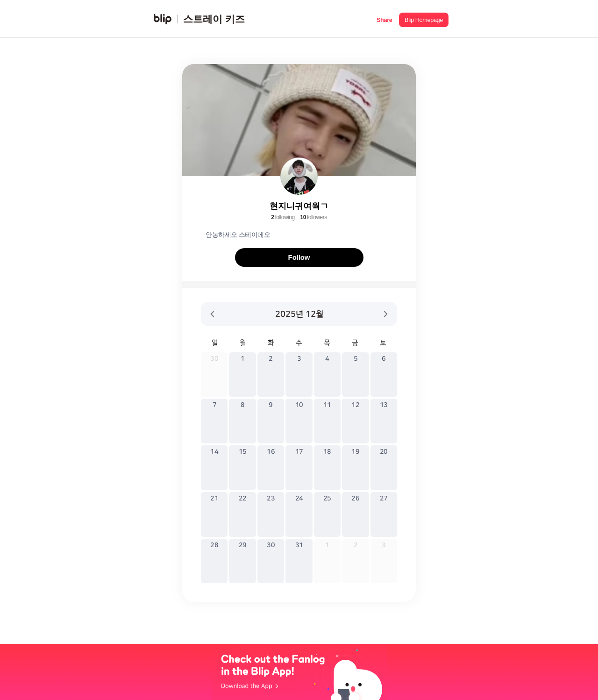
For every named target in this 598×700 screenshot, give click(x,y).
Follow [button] (299, 257)
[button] (384, 19)
